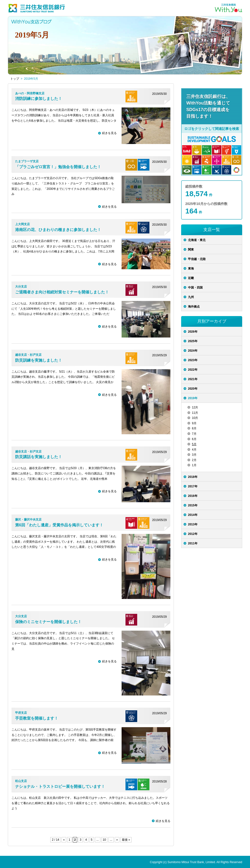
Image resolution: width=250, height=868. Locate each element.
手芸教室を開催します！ (37, 718)
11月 (195, 413)
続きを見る (109, 133)
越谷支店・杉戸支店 (28, 355)
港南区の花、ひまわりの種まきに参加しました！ (58, 230)
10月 (195, 418)
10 (104, 840)
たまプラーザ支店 (27, 161)
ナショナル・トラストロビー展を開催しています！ (60, 786)
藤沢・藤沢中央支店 (28, 520)
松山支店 (21, 781)
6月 (194, 439)
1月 (194, 465)
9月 (194, 423)
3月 (194, 455)
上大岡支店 (22, 224)
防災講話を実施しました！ (39, 457)
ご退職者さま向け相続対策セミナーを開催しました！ (62, 292)
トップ (15, 79)
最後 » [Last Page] (126, 840)
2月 (194, 460)
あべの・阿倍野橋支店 (30, 93)
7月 (194, 434)
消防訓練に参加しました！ (39, 99)
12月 (195, 407)
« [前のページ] (64, 840)
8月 (194, 428)
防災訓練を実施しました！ (39, 360)
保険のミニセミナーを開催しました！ (48, 622)
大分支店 (21, 287)
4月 (194, 450)
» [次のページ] (117, 840)
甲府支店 (21, 713)
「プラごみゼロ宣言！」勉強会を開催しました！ (58, 167)
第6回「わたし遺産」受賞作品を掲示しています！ (59, 525)
